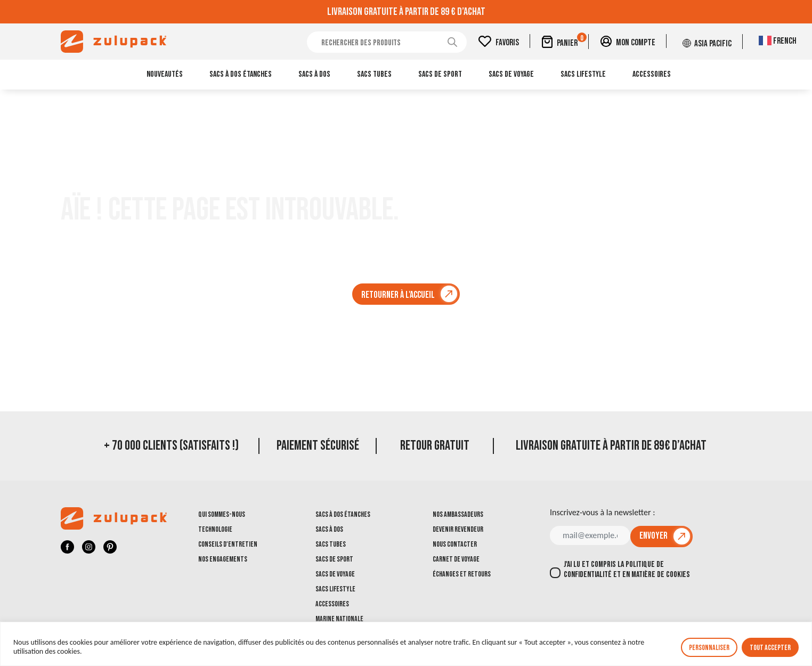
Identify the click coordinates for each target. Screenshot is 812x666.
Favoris (515, 43)
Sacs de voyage (511, 74)
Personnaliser (709, 648)
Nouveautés (165, 74)
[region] (406, 644)
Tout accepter (770, 648)
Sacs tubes (374, 74)
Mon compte (640, 43)
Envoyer (653, 536)
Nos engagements (223, 559)
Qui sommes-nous (222, 514)
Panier (578, 41)
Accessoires (652, 74)
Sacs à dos (314, 74)
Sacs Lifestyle (583, 74)
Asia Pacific (715, 43)
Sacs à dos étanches (241, 74)
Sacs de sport (440, 74)
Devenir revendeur (458, 529)
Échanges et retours (462, 574)
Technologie (215, 529)
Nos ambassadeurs (458, 514)
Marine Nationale (339, 619)
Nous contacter (455, 544)
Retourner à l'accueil (398, 295)
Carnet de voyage (456, 559)
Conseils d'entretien (228, 544)
